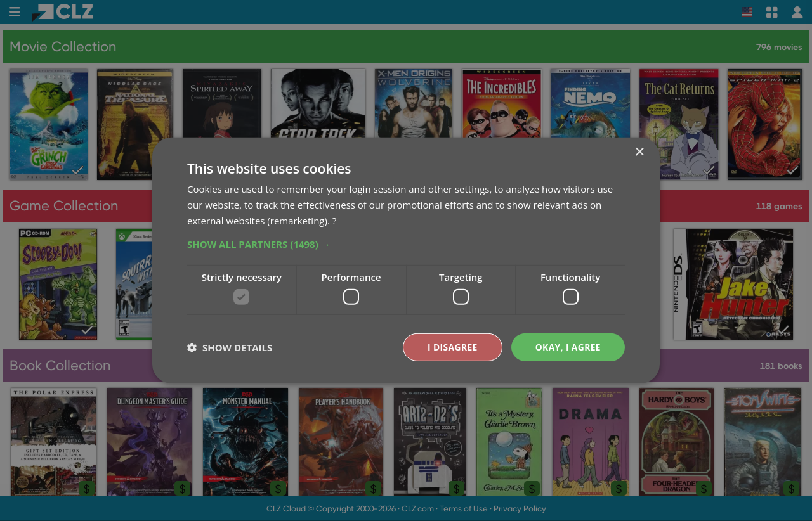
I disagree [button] (452, 347)
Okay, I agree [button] (567, 347)
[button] (406, 243)
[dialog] (406, 260)
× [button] (639, 152)
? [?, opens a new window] (334, 220)
